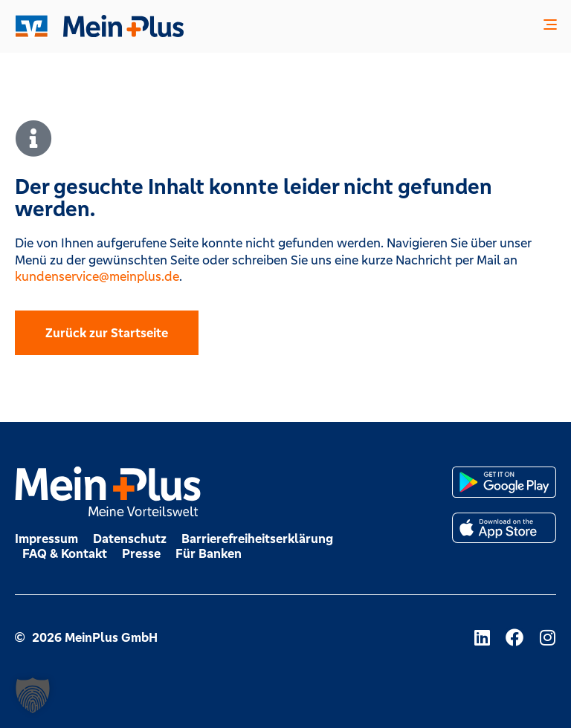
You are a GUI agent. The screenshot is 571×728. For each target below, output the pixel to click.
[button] (550, 26)
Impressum (46, 539)
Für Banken (209, 553)
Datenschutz (130, 539)
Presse (141, 553)
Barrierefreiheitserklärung (257, 539)
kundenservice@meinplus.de (97, 276)
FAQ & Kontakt (65, 553)
